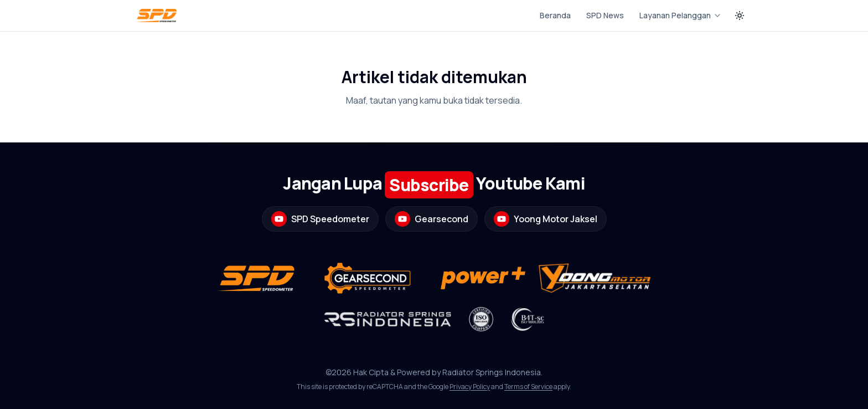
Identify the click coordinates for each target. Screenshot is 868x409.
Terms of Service (528, 387)
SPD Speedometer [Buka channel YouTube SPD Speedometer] (320, 219)
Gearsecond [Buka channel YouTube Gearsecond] (432, 219)
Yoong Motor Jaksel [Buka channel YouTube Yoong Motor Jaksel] (546, 219)
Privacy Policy (470, 387)
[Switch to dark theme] (740, 16)
